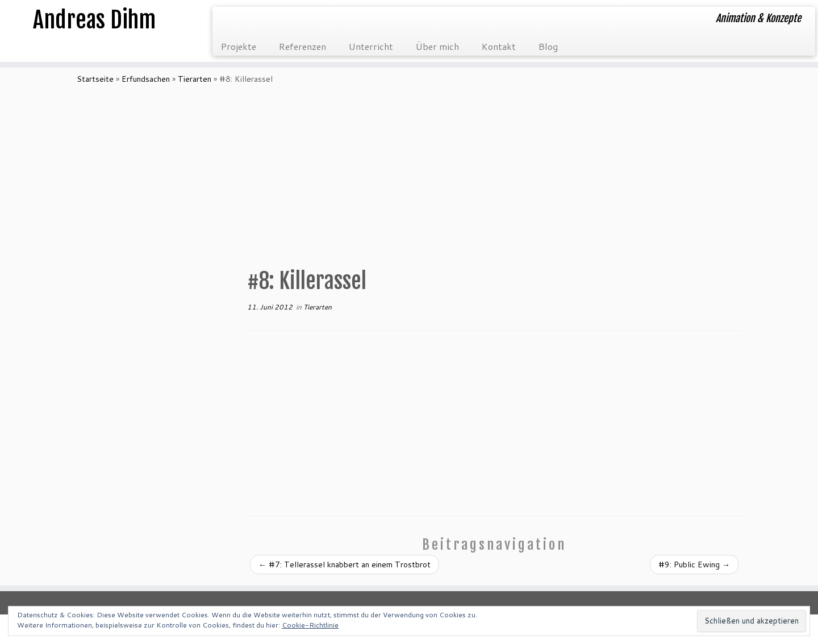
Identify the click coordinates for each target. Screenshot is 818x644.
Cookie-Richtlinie (310, 625)
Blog (548, 46)
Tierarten (195, 79)
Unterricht (371, 46)
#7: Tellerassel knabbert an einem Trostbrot (345, 564)
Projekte (239, 46)
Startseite (95, 79)
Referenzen (302, 46)
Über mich (437, 46)
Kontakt (499, 46)
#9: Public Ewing (694, 564)
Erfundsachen (146, 79)
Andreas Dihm (94, 20)
